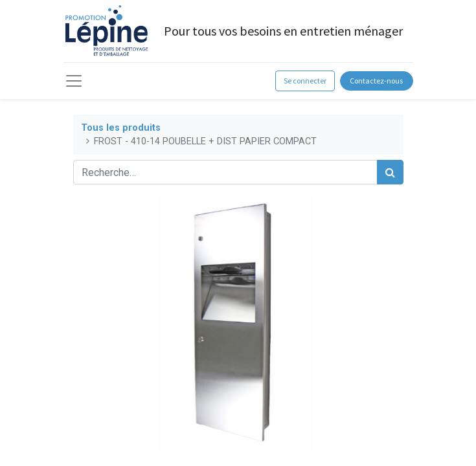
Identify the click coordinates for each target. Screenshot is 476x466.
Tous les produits (121, 128)
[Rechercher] (390, 172)
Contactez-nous (376, 81)
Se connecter (305, 81)
